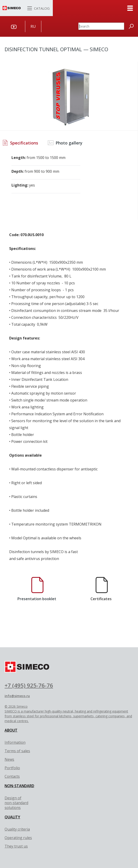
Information (15, 742)
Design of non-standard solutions (16, 803)
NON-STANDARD (19, 786)
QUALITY (12, 817)
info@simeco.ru (17, 696)
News (9, 759)
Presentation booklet (37, 589)
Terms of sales (17, 751)
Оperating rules (18, 838)
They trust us (16, 846)
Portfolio (12, 768)
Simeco (22, 706)
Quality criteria (17, 829)
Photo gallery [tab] (65, 143)
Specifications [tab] (20, 143)
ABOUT (11, 730)
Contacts (12, 776)
